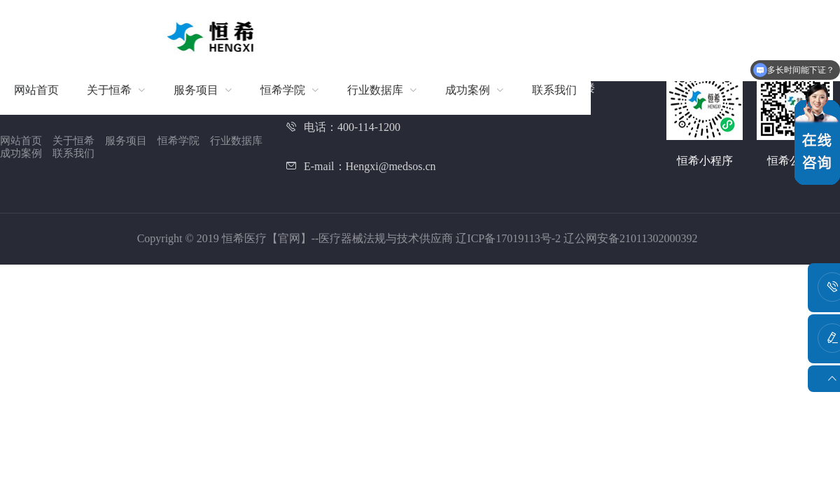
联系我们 (73, 153)
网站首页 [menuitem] (36, 90)
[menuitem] (116, 90)
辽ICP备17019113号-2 (510, 238)
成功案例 (21, 153)
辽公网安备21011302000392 (630, 238)
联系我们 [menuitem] (554, 90)
